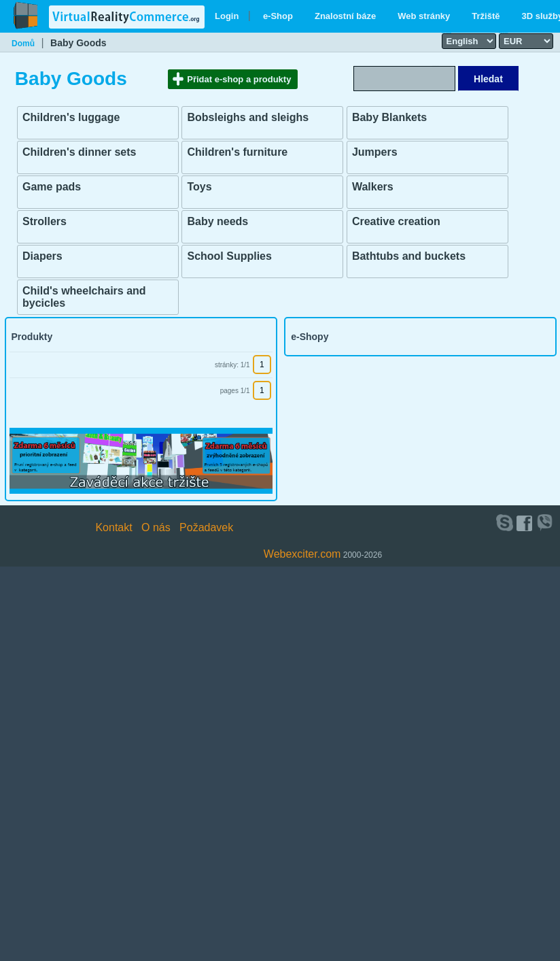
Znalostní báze (345, 16)
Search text (436, 65)
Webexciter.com (302, 554)
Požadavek (206, 527)
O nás (156, 527)
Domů (23, 44)
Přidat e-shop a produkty (239, 79)
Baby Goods (78, 43)
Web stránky (424, 16)
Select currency (504, 33)
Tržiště (486, 16)
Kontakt (113, 527)
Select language (447, 33)
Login (227, 16)
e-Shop (278, 16)
